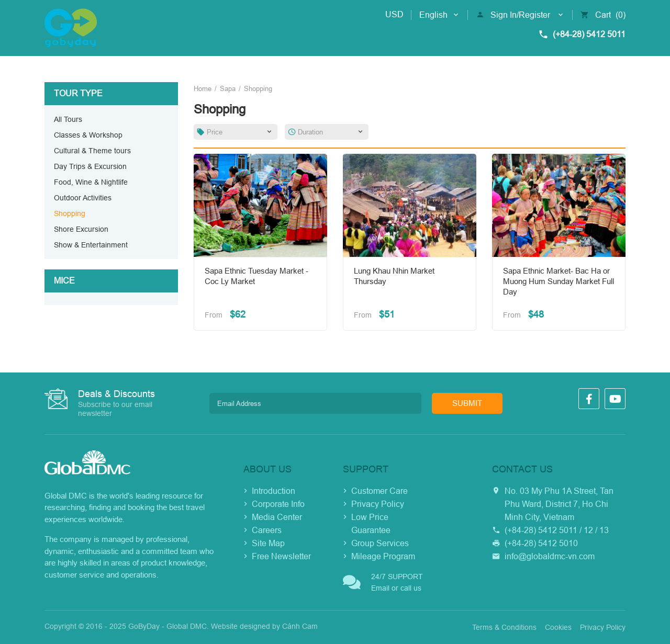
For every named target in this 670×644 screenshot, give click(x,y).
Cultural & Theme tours (92, 151)
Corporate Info (278, 504)
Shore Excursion (81, 229)
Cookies (558, 627)
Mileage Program (383, 556)
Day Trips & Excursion (90, 166)
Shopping (70, 213)
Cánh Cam (300, 626)
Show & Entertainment (91, 245)
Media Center (277, 517)
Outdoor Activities (83, 198)
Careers (267, 530)
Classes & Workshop (88, 135)
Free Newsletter (281, 556)
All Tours (68, 119)
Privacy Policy (378, 504)
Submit (467, 403)
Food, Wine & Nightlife (91, 182)
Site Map (268, 543)
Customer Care (379, 491)
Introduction (273, 491)
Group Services (380, 543)
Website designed (241, 626)
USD (394, 14)
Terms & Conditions (504, 627)
